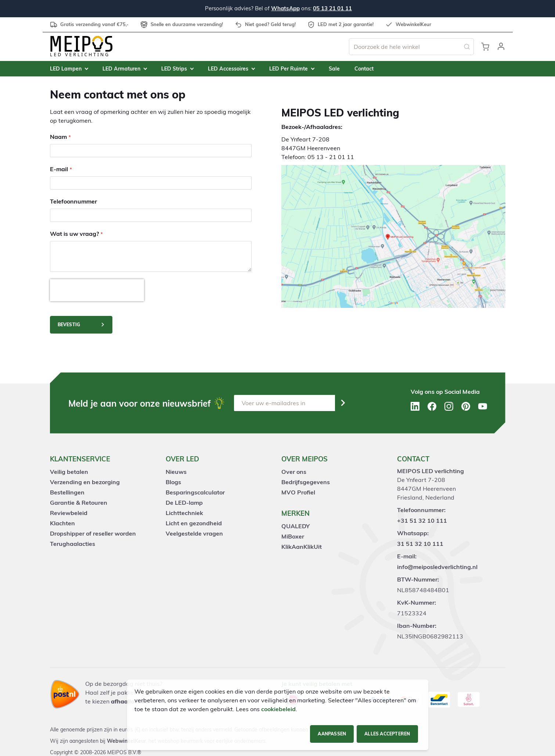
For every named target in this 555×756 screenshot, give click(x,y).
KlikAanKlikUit (302, 547)
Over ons (294, 472)
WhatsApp (285, 8)
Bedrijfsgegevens (306, 482)
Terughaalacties (73, 544)
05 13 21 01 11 (332, 8)
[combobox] (411, 47)
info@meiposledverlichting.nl (437, 567)
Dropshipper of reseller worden (93, 533)
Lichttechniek (184, 513)
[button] (501, 47)
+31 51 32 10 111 (422, 521)
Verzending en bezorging (85, 482)
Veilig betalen (69, 472)
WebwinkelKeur (126, 741)
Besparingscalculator (195, 492)
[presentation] (97, 290)
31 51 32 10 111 (420, 544)
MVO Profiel (298, 492)
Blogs (173, 482)
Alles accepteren (387, 734)
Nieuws (176, 472)
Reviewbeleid (69, 513)
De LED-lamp (184, 503)
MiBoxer (293, 536)
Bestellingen (67, 492)
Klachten (62, 523)
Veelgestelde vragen (194, 533)
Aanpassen (332, 734)
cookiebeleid (278, 709)
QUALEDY (295, 526)
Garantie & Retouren (79, 503)
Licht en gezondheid (194, 523)
